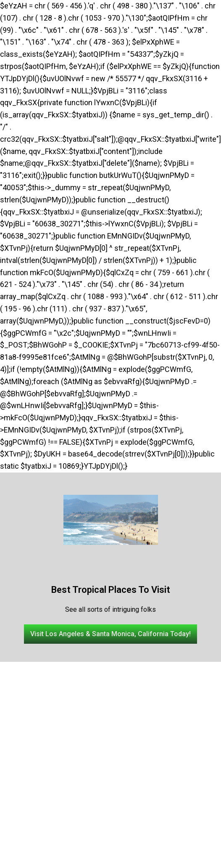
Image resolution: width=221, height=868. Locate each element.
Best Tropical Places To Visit (111, 590)
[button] (110, 634)
